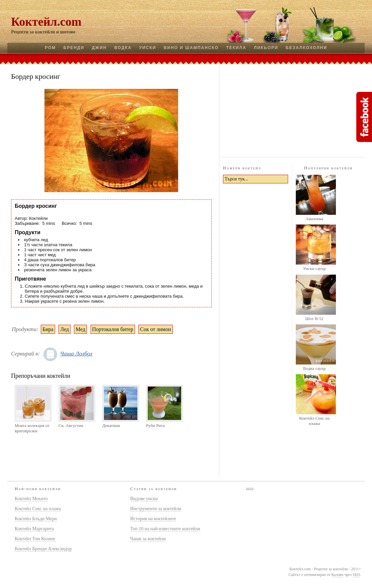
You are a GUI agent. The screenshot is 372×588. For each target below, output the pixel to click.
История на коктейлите (153, 519)
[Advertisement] (292, 110)
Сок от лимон (155, 329)
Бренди (74, 48)
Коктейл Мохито (31, 499)
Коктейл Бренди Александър (43, 549)
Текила (236, 48)
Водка (123, 48)
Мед (80, 329)
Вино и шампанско (191, 48)
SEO (356, 575)
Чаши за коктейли (148, 539)
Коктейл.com (46, 22)
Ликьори (266, 48)
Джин (99, 48)
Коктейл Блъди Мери (36, 519)
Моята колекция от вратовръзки (32, 428)
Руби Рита (155, 425)
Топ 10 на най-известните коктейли (165, 529)
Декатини (111, 425)
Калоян (337, 575)
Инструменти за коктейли (156, 509)
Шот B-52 (314, 319)
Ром (50, 48)
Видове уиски (144, 499)
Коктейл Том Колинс (35, 539)
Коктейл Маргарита (34, 529)
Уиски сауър (314, 268)
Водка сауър (314, 368)
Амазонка (315, 219)
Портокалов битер (113, 329)
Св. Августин (71, 425)
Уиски (148, 48)
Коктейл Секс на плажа (314, 421)
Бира (48, 329)
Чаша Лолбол (76, 354)
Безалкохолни (306, 48)
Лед (65, 329)
